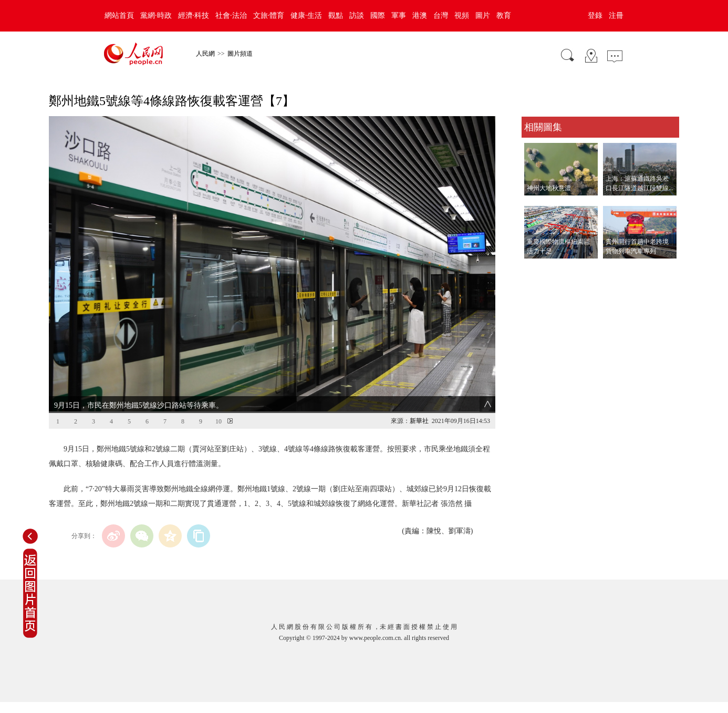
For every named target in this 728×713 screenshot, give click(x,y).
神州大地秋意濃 (549, 188)
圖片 (483, 16)
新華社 (419, 421)
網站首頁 (119, 16)
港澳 (420, 16)
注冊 (616, 16)
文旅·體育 (269, 16)
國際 (378, 16)
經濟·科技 (194, 16)
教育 (504, 16)
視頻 (462, 16)
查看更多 (536, 269)
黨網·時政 (156, 16)
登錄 (595, 16)
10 (219, 421)
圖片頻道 (240, 54)
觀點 (336, 16)
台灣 (441, 16)
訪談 (357, 16)
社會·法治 (231, 16)
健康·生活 (306, 16)
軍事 (399, 16)
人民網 (205, 54)
